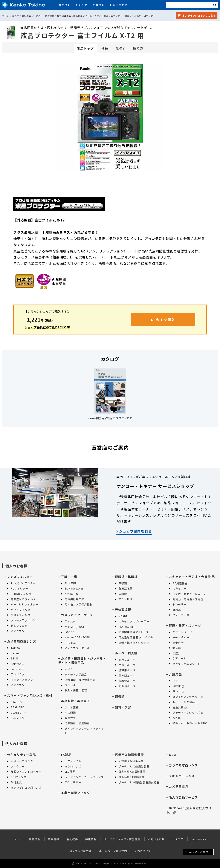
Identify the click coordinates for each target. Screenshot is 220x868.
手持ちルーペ (127, 665)
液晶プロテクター (113, 16)
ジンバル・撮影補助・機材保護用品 (52, 16)
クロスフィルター (22, 615)
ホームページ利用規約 (113, 851)
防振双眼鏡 (126, 588)
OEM (172, 755)
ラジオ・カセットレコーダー (191, 594)
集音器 (177, 648)
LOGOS (70, 632)
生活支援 (180, 707)
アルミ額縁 (72, 707)
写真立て (70, 718)
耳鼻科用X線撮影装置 (132, 771)
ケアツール (180, 658)
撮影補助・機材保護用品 (80, 680)
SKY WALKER (127, 627)
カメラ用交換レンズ (22, 641)
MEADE (123, 616)
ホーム (6, 16)
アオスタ (70, 621)
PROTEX (70, 643)
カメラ (69, 669)
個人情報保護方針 (80, 851)
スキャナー (180, 588)
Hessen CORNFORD (77, 637)
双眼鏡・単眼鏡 (126, 577)
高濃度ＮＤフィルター (25, 599)
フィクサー (18, 766)
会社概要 (72, 839)
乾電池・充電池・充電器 (188, 599)
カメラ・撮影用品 (22, 16)
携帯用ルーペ (127, 670)
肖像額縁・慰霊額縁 (77, 723)
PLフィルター (19, 588)
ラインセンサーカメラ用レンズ (84, 777)
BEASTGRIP (19, 713)
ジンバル (70, 685)
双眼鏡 (123, 583)
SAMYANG (17, 664)
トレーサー (180, 604)
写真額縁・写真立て (76, 701)
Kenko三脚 (72, 594)
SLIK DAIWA (74, 588)
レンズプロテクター (23, 583)
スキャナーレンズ (182, 776)
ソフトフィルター (22, 610)
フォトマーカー (182, 615)
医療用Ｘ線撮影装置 (129, 755)
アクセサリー (19, 631)
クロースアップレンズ (25, 620)
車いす (178, 691)
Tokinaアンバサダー (198, 852)
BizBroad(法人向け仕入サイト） (189, 810)
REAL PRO (18, 707)
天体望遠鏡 (123, 610)
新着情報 (35, 839)
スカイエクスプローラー (134, 621)
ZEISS (15, 658)
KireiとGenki (181, 637)
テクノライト (73, 761)
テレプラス (18, 674)
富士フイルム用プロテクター (140, 16)
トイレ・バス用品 (185, 702)
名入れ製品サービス (183, 797)
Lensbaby (17, 669)
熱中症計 (178, 643)
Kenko (15, 653)
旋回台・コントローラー (26, 771)
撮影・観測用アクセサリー (135, 643)
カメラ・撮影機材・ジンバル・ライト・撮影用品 (82, 661)
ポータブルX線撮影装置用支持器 (139, 782)
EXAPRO (16, 702)
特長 (105, 48)
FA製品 (66, 755)
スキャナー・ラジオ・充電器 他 (192, 577)
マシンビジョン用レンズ (26, 787)
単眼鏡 (123, 594)
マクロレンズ (73, 766)
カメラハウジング (22, 761)
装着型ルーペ (127, 681)
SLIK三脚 (70, 583)
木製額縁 (70, 713)
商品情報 (65, 5)
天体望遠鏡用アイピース (134, 632)
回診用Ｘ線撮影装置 (131, 761)
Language (199, 839)
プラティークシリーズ (188, 713)
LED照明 (70, 771)
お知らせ (82, 5)
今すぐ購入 (166, 320)
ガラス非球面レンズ (183, 765)
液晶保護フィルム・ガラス (87, 16)
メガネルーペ (127, 660)
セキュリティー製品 (21, 755)
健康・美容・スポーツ (185, 625)
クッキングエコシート (186, 664)
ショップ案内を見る (134, 531)
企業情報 (99, 5)
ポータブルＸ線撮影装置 (134, 766)
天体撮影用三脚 (74, 599)
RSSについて (143, 851)
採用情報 (91, 839)
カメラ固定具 (179, 786)
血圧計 (177, 653)
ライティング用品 (76, 674)
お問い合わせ (119, 5)
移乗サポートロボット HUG (190, 723)
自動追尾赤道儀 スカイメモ (136, 637)
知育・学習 (123, 707)
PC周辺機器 (180, 583)
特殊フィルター (21, 626)
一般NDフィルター (22, 594)
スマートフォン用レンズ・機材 (30, 695)
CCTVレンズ (19, 777)
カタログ (178, 839)
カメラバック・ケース (77, 615)
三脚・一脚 (69, 577)
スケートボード (182, 632)
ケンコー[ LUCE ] (76, 627)
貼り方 (138, 48)
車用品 (177, 610)
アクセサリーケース (77, 648)
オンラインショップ (197, 15)
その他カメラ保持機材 (79, 604)
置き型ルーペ (127, 675)
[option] (110, 119)
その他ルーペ (127, 686)
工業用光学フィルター (77, 793)
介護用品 (175, 674)
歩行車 (178, 686)
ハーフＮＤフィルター (25, 604)
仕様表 (121, 48)
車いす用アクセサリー (188, 697)
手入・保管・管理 (76, 690)
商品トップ (85, 48)
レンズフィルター (20, 577)
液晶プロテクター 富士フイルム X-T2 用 (82, 35)
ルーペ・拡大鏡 (126, 653)
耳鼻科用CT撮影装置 (132, 777)
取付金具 (16, 782)
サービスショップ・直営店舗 (122, 839)
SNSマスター (19, 718)
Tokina (15, 648)
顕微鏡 (120, 696)
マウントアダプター (23, 680)
